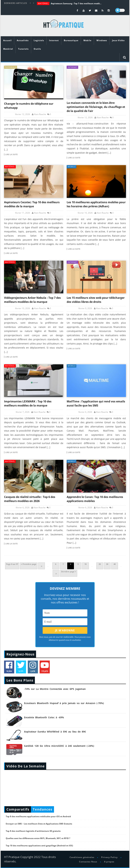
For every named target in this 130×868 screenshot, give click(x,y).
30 (107, 564)
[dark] (120, 10)
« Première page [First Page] (29, 564)
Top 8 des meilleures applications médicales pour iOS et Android (38, 816)
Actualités (23, 40)
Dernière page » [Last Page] (69, 572)
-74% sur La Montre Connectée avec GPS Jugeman (55, 689)
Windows (102, 40)
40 (115, 564)
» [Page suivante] (56, 573)
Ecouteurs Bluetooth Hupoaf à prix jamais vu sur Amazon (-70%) (64, 703)
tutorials (11, 67)
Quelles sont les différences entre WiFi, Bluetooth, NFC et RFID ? (38, 838)
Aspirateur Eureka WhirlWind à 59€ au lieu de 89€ (55, 732)
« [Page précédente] (42, 566)
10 (85, 564)
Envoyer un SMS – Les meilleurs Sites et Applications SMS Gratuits (39, 824)
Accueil (7, 40)
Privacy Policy (109, 857)
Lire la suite (11, 154)
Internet (54, 40)
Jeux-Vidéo (118, 40)
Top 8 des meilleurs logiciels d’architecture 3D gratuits (33, 831)
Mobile (87, 40)
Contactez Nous (88, 862)
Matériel (43, 3)
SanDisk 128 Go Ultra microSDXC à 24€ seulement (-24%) (59, 746)
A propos (109, 862)
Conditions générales (82, 857)
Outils (37, 49)
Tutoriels (23, 49)
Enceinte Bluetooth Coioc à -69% (44, 717)
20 (100, 564)
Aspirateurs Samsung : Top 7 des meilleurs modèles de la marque (76, 3)
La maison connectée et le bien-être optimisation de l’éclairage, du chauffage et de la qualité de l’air (96, 107)
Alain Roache (40, 114)
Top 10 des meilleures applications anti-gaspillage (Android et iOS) (39, 846)
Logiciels (39, 40)
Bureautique (71, 40)
